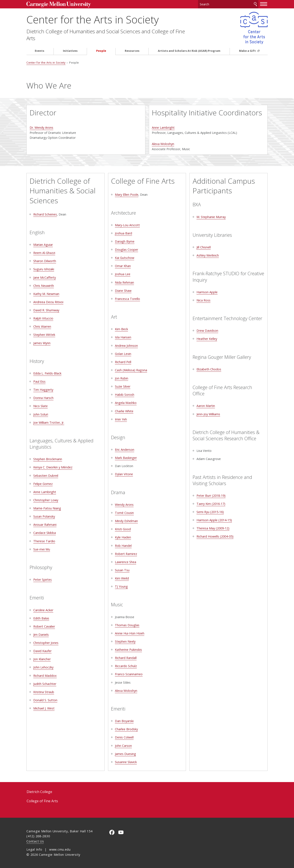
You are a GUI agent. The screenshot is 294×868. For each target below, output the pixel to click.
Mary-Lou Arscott (127, 225)
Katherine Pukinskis (128, 650)
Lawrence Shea (126, 562)
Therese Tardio (44, 541)
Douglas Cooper (126, 250)
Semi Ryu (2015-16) (210, 512)
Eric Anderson (125, 450)
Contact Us (35, 841)
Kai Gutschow (125, 258)
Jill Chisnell (204, 247)
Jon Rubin (122, 378)
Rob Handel (123, 546)
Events (40, 51)
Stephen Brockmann (48, 459)
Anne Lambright (163, 128)
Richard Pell (123, 362)
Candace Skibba (45, 533)
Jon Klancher (42, 659)
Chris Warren (42, 326)
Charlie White (124, 411)
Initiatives (70, 51)
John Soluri (41, 414)
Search (255, 4)
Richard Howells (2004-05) (215, 536)
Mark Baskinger (126, 458)
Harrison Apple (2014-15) (214, 520)
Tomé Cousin (124, 513)
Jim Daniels (41, 635)
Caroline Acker (43, 610)
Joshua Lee (123, 274)
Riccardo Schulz (126, 666)
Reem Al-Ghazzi (44, 253)
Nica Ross (203, 300)
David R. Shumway (46, 310)
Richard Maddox (45, 676)
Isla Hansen (123, 337)
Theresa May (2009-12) (213, 528)
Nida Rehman (124, 282)
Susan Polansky (44, 516)
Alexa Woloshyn (163, 144)
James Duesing (125, 754)
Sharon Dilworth (45, 261)
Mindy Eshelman (126, 521)
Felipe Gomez (43, 484)
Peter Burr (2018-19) (211, 496)
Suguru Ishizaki (44, 269)
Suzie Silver (123, 386)
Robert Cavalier (44, 626)
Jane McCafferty (45, 277)
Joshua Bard (123, 233)
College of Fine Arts (42, 801)
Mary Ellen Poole (127, 195)
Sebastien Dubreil (46, 476)
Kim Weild (122, 578)
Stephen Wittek (44, 335)
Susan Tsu (122, 570)
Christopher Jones (46, 643)
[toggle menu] (264, 4)
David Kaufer (42, 651)
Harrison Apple (207, 292)
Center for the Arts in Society (93, 19)
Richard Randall (126, 658)
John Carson (123, 746)
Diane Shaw (123, 291)
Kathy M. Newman (46, 294)
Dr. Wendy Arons (41, 128)
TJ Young (121, 586)
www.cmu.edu (60, 849)
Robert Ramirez (126, 554)
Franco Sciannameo (129, 674)
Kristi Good (123, 529)
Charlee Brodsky (126, 729)
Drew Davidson (207, 331)
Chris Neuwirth (44, 286)
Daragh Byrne (125, 241)
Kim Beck (121, 329)
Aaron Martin (206, 406)
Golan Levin (123, 354)
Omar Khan (123, 266)
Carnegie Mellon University (59, 5)
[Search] (228, 4)
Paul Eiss (39, 381)
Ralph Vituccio (43, 318)
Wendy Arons (124, 505)
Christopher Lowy (46, 500)
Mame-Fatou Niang (47, 508)
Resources (132, 51)
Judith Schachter (45, 684)
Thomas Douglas (127, 625)
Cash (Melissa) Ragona (131, 370)
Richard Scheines (45, 214)
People (101, 51)
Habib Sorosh (125, 395)
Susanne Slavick (126, 762)
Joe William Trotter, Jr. (49, 423)
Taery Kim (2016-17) (211, 504)
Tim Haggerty (43, 390)
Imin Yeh (121, 419)
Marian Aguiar (43, 245)
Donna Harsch (43, 398)
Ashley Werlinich (208, 255)
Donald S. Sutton (45, 700)
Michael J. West (44, 708)
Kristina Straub (44, 692)
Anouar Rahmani (45, 525)
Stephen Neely (125, 641)
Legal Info (34, 849)
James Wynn (42, 343)
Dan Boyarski (124, 721)
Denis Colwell (124, 737)
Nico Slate (40, 406)
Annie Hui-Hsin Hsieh (130, 633)
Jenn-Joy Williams (208, 414)
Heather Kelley (207, 339)
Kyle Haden (123, 537)
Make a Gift (248, 51)
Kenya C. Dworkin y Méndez (53, 467)
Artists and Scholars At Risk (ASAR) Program (189, 51)
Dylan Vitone (124, 474)
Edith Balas (41, 618)
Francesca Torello (127, 299)
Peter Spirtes (43, 580)
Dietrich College (39, 792)
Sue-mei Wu (42, 549)
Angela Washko (126, 403)
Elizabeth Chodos (209, 369)
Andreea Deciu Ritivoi (48, 302)
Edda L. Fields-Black (47, 373)
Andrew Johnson (126, 346)
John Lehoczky (43, 667)
